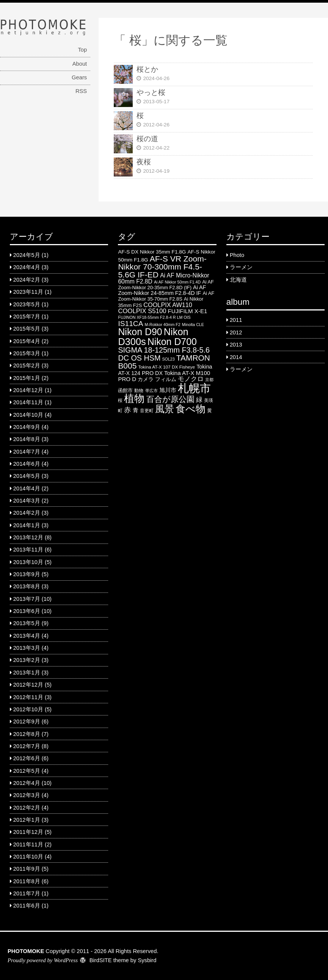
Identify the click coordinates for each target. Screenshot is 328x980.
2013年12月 (28, 537)
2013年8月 (27, 586)
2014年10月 (28, 415)
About (80, 64)
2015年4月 (27, 341)
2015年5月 (27, 329)
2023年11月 (28, 292)
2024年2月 (27, 280)
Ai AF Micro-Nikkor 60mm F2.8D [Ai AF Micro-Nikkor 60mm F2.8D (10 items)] (163, 278)
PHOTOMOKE (26, 951)
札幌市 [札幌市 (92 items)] (194, 388)
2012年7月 (27, 746)
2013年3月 (27, 648)
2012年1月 (27, 820)
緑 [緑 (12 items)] (199, 400)
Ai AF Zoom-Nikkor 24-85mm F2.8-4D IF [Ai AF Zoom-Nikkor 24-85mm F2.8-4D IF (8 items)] (162, 290)
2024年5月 (27, 255)
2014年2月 (27, 513)
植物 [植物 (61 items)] (134, 399)
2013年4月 (27, 636)
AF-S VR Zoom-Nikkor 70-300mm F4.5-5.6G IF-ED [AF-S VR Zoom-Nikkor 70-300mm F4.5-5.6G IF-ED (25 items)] (162, 267)
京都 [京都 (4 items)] (209, 380)
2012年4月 (27, 783)
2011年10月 (28, 857)
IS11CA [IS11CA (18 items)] (130, 324)
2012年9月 (27, 722)
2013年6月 (27, 611)
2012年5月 (27, 771)
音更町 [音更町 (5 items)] (147, 411)
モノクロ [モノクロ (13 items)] (191, 379)
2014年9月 (27, 427)
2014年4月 (27, 488)
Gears (79, 77)
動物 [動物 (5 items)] (139, 391)
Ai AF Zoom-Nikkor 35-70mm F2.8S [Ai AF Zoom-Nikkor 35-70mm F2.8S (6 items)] (166, 296)
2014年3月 (27, 501)
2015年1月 (27, 378)
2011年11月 (28, 845)
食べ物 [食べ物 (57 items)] (191, 409)
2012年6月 (27, 758)
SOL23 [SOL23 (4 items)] (168, 359)
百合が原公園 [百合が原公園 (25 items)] (170, 399)
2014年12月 (28, 390)
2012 (236, 332)
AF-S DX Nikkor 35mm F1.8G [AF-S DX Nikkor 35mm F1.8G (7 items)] (152, 252)
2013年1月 (27, 673)
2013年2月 (27, 660)
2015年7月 (27, 317)
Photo (237, 255)
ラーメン (241, 267)
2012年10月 (28, 709)
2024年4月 (27, 267)
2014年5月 (27, 476)
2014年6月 (27, 464)
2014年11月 (28, 402)
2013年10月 (28, 562)
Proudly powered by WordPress (43, 960)
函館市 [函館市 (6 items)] (125, 390)
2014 (236, 357)
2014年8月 (27, 439)
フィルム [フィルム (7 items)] (166, 379)
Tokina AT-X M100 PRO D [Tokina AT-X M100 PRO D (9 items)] (164, 376)
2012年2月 (27, 808)
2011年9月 (27, 869)
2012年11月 (28, 697)
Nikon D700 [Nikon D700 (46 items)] (172, 342)
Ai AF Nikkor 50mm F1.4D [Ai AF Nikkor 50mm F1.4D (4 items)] (177, 282)
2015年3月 (27, 353)
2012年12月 (28, 685)
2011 (236, 320)
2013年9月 (27, 574)
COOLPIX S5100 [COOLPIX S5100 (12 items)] (142, 311)
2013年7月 (27, 599)
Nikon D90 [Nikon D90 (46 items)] (140, 332)
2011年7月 (27, 893)
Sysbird (147, 960)
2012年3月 (27, 795)
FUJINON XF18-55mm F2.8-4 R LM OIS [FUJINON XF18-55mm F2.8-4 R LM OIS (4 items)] (154, 317)
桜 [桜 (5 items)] (120, 400)
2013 (236, 345)
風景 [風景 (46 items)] (165, 409)
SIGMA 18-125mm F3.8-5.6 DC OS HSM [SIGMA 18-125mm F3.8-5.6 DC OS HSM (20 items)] (164, 354)
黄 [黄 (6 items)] (210, 410)
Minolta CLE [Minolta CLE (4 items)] (193, 325)
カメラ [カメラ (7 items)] (146, 379)
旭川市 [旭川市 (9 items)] (168, 390)
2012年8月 (27, 734)
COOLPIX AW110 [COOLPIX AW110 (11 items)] (168, 305)
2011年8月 (27, 881)
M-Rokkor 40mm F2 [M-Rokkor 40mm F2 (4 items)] (163, 325)
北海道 (238, 280)
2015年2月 (27, 366)
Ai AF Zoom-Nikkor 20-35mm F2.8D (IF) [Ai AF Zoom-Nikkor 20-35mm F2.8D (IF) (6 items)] (166, 285)
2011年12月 (28, 832)
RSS (81, 91)
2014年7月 (27, 452)
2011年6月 (27, 906)
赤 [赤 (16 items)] (127, 410)
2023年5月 (27, 304)
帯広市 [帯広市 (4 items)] (151, 391)
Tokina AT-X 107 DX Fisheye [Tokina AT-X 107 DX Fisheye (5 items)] (166, 367)
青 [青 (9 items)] (136, 410)
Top (82, 50)
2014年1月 (27, 525)
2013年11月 (28, 550)
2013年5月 (27, 623)
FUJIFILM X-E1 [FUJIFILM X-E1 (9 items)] (188, 311)
